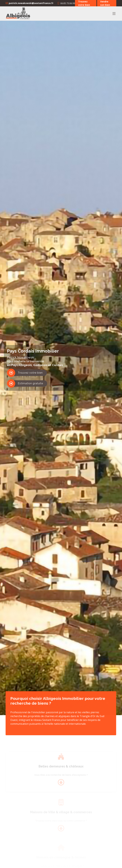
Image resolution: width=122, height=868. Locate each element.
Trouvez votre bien (30, 373)
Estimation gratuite (30, 383)
